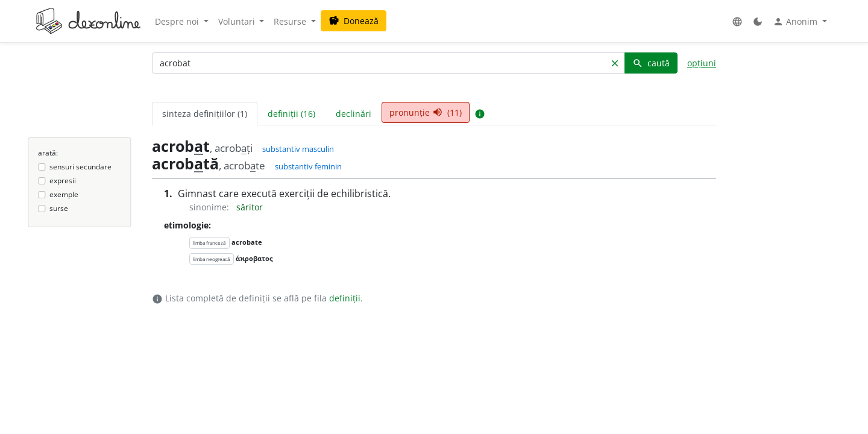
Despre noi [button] (178, 21)
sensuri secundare (80, 167)
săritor (250, 207)
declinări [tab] (354, 114)
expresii (63, 181)
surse (59, 208)
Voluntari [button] (238, 21)
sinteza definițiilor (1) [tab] (205, 114)
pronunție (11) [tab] (426, 112)
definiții (345, 298)
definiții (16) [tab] (291, 114)
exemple (64, 194)
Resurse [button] (291, 21)
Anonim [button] (796, 22)
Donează (354, 21)
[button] (737, 21)
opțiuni (702, 63)
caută (651, 63)
